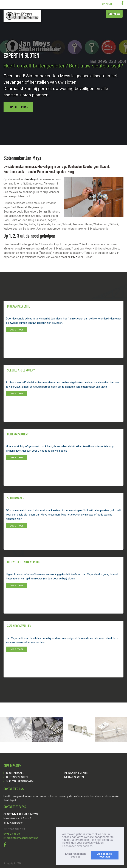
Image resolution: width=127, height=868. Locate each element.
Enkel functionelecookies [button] (76, 855)
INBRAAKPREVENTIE (76, 773)
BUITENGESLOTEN (17, 777)
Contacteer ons (18, 107)
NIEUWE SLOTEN (74, 777)
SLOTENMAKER (15, 773)
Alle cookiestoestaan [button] (105, 855)
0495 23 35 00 (107, 4)
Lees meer (16, 329)
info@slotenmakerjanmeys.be (21, 838)
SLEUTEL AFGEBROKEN (20, 782)
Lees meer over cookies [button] (77, 846)
